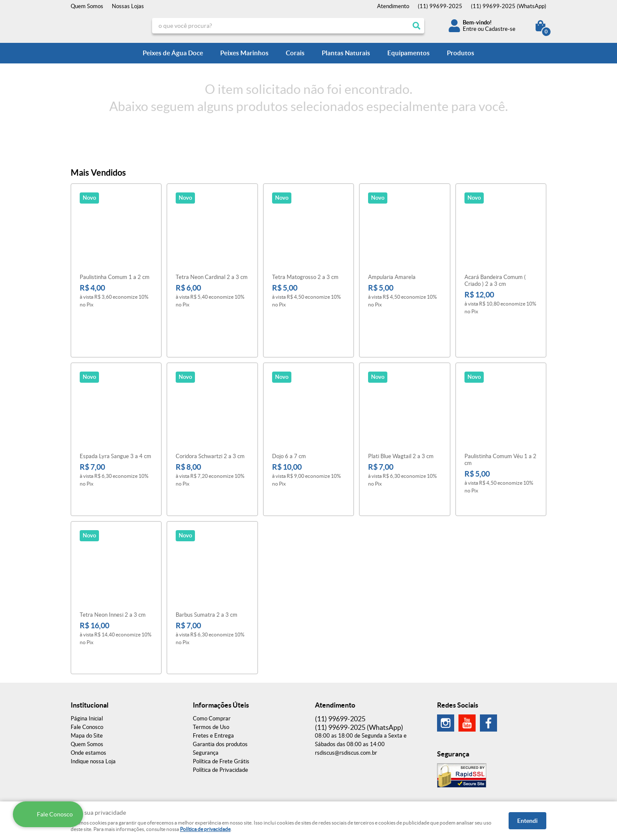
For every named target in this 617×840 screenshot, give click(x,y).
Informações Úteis (221, 641)
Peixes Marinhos (244, 53)
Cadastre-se (500, 29)
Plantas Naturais (346, 53)
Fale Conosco (87, 663)
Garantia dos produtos (220, 680)
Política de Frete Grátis (221, 697)
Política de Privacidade (220, 706)
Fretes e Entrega (213, 672)
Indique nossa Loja (93, 697)
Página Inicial (87, 655)
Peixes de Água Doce (173, 53)
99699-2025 (440, 6)
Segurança (206, 689)
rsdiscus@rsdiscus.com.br (346, 689)
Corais (295, 53)
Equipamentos (409, 53)
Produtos (461, 53)
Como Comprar (212, 655)
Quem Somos (87, 6)
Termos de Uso (211, 663)
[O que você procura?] (416, 26)
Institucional (90, 641)
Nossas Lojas (128, 6)
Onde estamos (88, 689)
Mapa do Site (87, 672)
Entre (470, 29)
